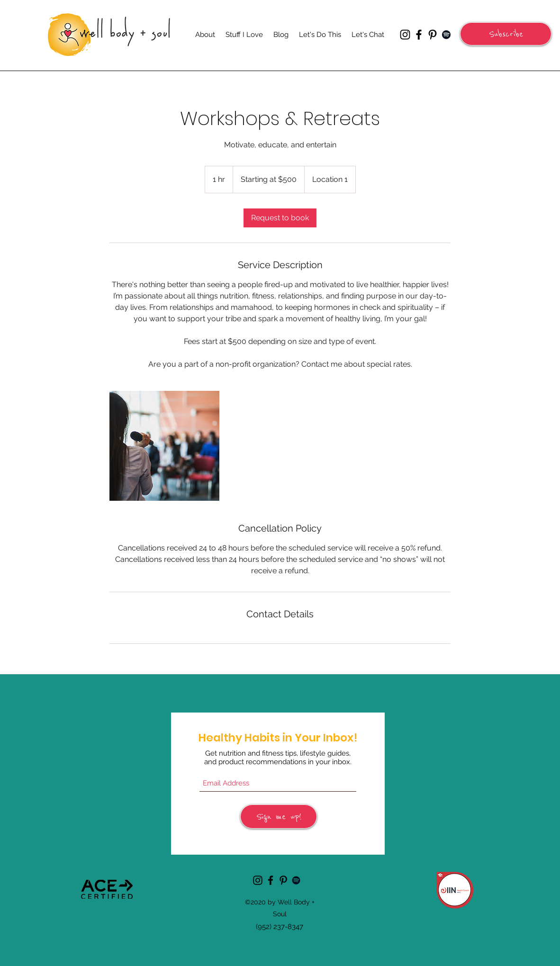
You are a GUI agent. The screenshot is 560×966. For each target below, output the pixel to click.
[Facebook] (419, 35)
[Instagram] (405, 35)
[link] (280, 218)
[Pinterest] (433, 35)
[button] (506, 34)
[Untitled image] (164, 446)
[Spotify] (446, 35)
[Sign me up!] (279, 817)
